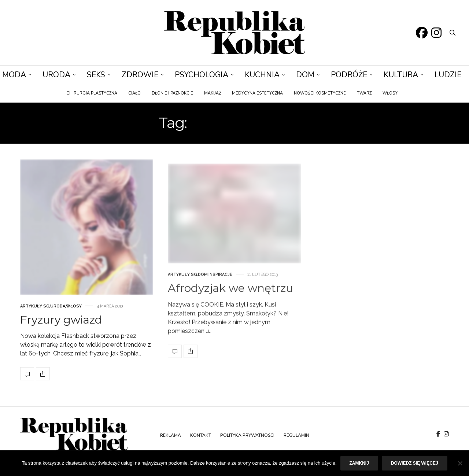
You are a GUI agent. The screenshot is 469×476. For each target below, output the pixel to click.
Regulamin (296, 435)
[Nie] (460, 463)
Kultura (401, 75)
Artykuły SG (35, 320)
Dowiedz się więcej (415, 463)
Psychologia (202, 75)
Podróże (349, 75)
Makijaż (213, 93)
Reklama (171, 435)
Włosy (390, 93)
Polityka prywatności (247, 435)
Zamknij (359, 463)
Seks (96, 75)
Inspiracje (220, 305)
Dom (305, 75)
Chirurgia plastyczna (92, 93)
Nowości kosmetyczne (320, 93)
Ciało (134, 93)
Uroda (56, 75)
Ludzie (448, 75)
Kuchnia (262, 75)
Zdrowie (140, 75)
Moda (14, 75)
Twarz (364, 93)
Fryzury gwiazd (61, 333)
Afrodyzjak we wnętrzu (230, 319)
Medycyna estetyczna (257, 93)
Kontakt (201, 435)
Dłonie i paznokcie (172, 93)
